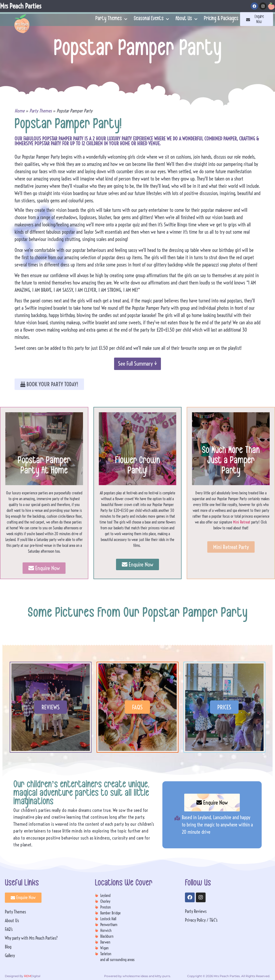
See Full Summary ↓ (137, 364)
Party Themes (111, 19)
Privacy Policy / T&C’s (201, 920)
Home (20, 111)
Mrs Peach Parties (21, 6)
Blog (8, 947)
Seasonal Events (151, 19)
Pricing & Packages (221, 19)
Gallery (10, 956)
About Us (186, 19)
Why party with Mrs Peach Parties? (31, 938)
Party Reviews (196, 911)
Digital (32, 976)
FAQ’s (9, 929)
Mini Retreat (242, 522)
